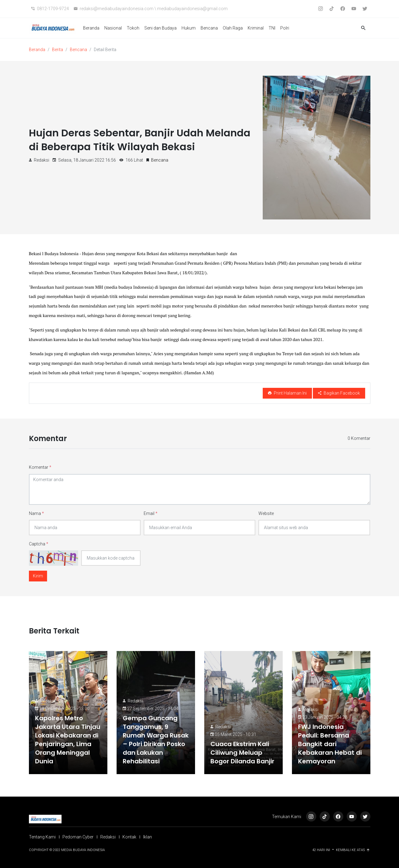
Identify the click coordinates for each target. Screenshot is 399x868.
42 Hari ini (322, 850)
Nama (36, 513)
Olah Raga (233, 28)
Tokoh (133, 28)
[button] (363, 28)
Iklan (148, 837)
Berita (58, 50)
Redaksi (48, 701)
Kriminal (256, 28)
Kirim (38, 576)
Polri (285, 28)
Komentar (40, 467)
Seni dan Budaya (160, 28)
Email (151, 513)
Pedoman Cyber (78, 837)
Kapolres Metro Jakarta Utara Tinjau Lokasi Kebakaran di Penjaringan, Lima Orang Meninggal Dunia (68, 740)
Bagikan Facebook (339, 393)
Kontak (129, 837)
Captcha (39, 544)
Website (266, 513)
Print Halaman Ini (287, 393)
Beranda (91, 28)
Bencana (209, 28)
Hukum (189, 28)
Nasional (113, 28)
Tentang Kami (42, 837)
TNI (272, 28)
